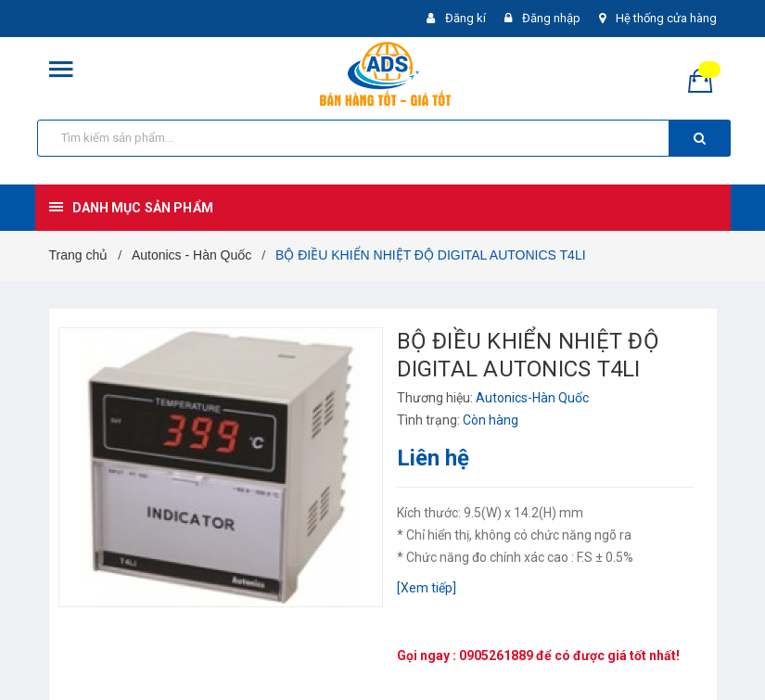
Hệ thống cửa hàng (666, 18)
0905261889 (496, 655)
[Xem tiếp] (427, 588)
